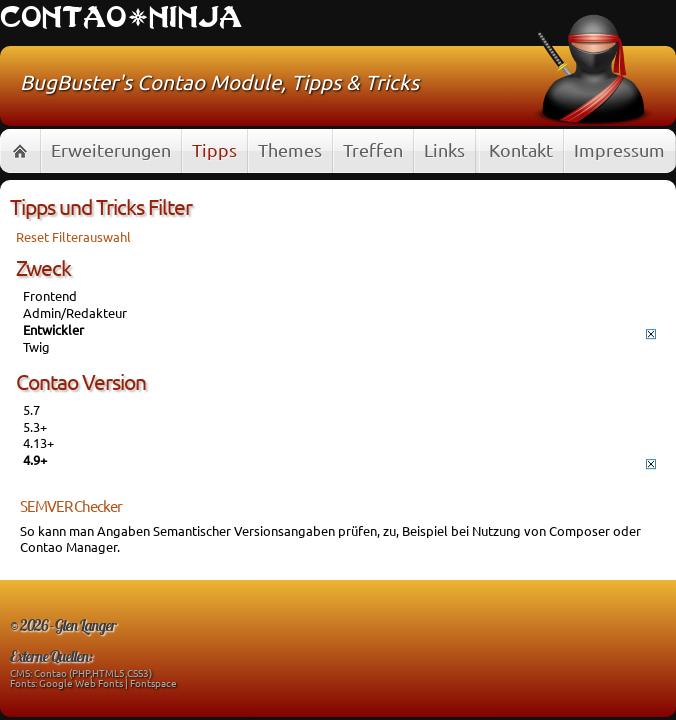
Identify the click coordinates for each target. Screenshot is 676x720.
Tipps (214, 149)
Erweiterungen (111, 149)
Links (444, 149)
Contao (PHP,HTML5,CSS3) (93, 672)
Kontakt (521, 149)
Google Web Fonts (81, 682)
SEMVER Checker (71, 505)
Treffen (373, 149)
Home (20, 151)
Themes (290, 149)
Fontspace (153, 682)
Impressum (619, 149)
